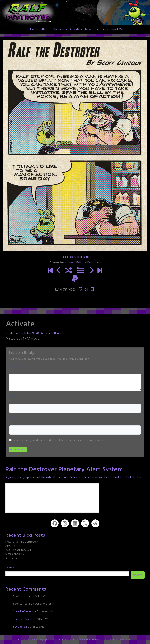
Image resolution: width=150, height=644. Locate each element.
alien (72, 257)
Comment (15, 366)
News (89, 29)
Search (10, 568)
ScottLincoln (56, 333)
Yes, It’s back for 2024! (19, 550)
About (45, 29)
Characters (60, 29)
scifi (79, 257)
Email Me (117, 29)
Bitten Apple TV (15, 554)
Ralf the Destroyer (88, 262)
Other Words (43, 596)
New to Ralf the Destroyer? (22, 542)
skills (86, 257)
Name (13, 396)
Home (34, 29)
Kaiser (71, 262)
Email (12, 418)
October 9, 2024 (32, 333)
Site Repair (12, 558)
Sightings (102, 29)
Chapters (76, 29)
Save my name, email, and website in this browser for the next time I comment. (60, 441)
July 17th (10, 546)
